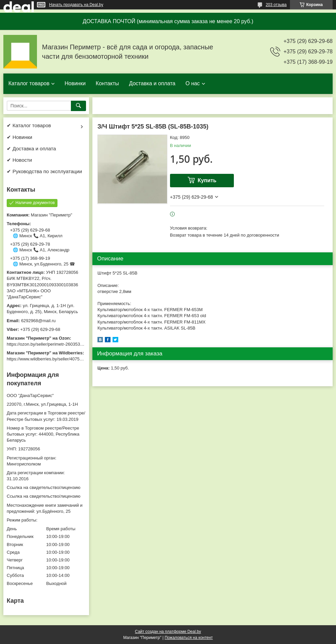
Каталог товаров (29, 83)
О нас (193, 83)
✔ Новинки (19, 137)
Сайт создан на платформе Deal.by (168, 632)
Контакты (107, 83)
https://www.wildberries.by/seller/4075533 (47, 359)
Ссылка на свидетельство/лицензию (44, 487)
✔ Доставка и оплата (31, 148)
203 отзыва (276, 5)
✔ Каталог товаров (29, 125)
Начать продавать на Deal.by (76, 5)
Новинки (75, 83)
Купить (207, 180)
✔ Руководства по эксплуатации (44, 171)
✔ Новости (19, 160)
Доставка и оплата (152, 83)
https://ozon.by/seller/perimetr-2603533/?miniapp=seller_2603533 (70, 344)
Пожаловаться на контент (189, 638)
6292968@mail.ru (38, 321)
